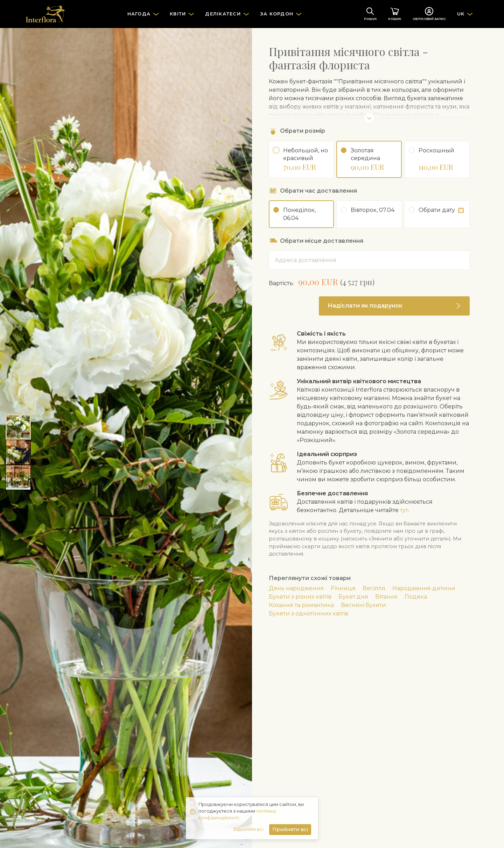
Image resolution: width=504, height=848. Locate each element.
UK (461, 14)
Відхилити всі (248, 829)
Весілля (374, 588)
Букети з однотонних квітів (309, 613)
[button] (394, 306)
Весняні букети (363, 605)
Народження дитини (424, 588)
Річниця (343, 588)
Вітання (386, 597)
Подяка (416, 597)
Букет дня (353, 597)
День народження (296, 588)
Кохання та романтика (301, 605)
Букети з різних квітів (300, 597)
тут (404, 510)
